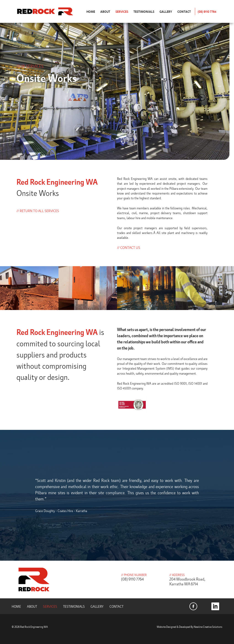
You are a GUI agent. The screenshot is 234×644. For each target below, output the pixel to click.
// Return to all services (38, 211)
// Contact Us (129, 247)
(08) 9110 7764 (207, 12)
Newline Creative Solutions (208, 627)
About (105, 12)
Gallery (166, 12)
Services (122, 12)
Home (91, 12)
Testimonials (144, 12)
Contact (184, 12)
